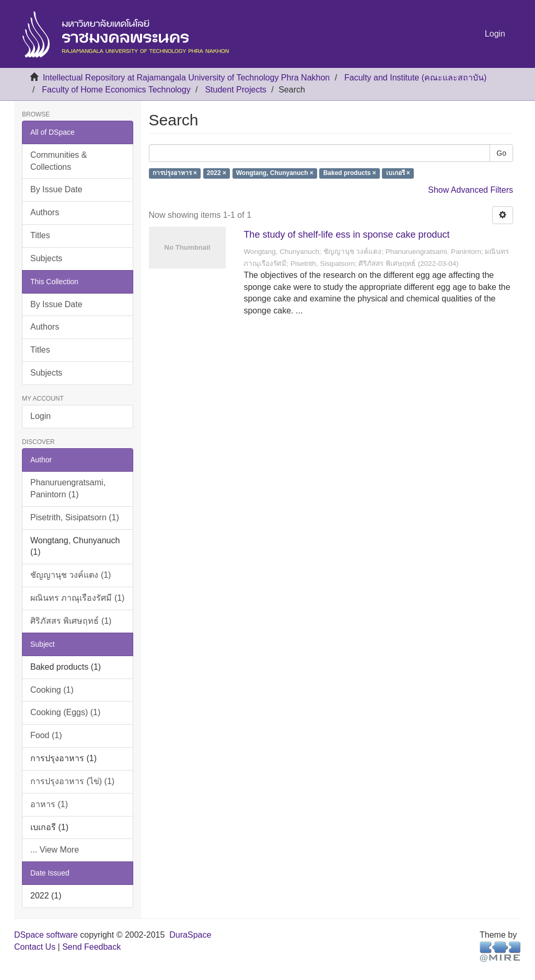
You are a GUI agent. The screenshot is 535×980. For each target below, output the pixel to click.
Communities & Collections (59, 161)
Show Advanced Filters (470, 190)
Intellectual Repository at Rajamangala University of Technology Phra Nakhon (186, 78)
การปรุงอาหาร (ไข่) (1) (72, 781)
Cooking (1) (52, 690)
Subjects (46, 258)
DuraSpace (190, 935)
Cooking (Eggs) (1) (65, 712)
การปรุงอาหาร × (175, 173)
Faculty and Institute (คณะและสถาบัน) (415, 78)
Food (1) (46, 735)
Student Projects (235, 90)
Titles (40, 235)
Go (501, 153)
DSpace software (46, 935)
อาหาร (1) (49, 804)
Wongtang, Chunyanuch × (275, 173)
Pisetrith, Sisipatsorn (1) (75, 517)
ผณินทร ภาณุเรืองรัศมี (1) (77, 598)
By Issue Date (56, 189)
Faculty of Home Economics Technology (116, 90)
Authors (45, 212)
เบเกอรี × (398, 173)
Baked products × (350, 173)
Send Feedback (91, 947)
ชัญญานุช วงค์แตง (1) (71, 575)
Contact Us (35, 947)
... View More (55, 850)
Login (40, 416)
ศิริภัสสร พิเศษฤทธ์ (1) (71, 621)
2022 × (217, 173)
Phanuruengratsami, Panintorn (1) (68, 488)
